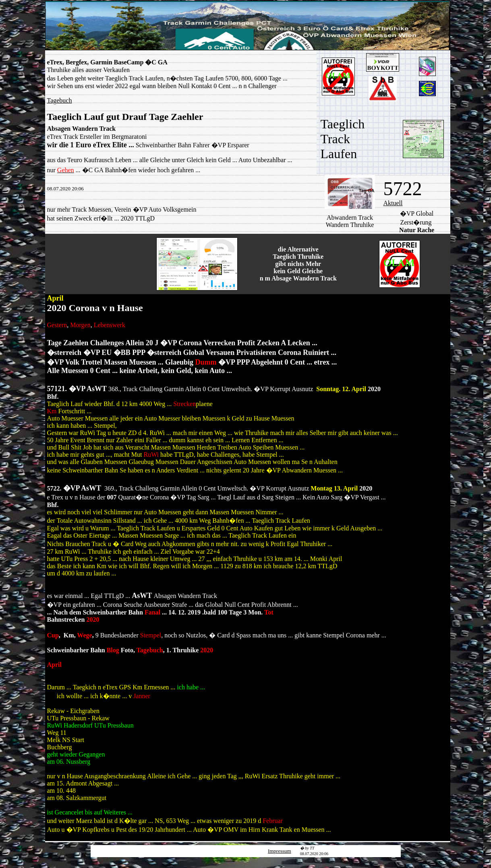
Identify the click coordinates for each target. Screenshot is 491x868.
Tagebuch (60, 100)
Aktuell (393, 203)
